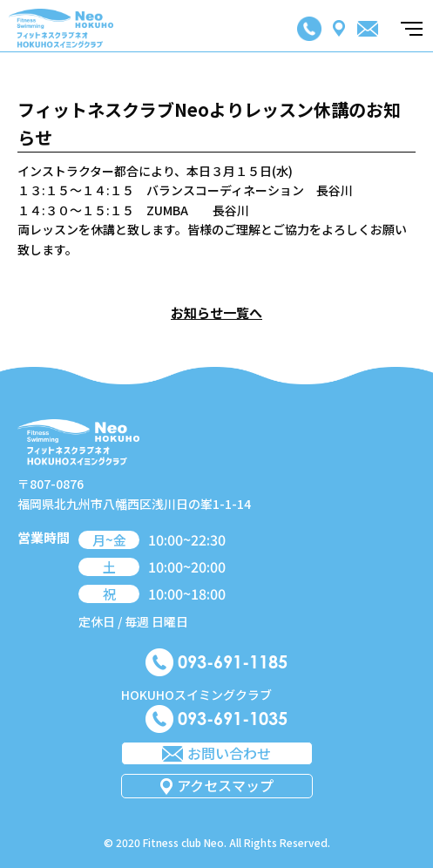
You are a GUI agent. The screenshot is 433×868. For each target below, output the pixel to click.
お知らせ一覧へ (216, 312)
